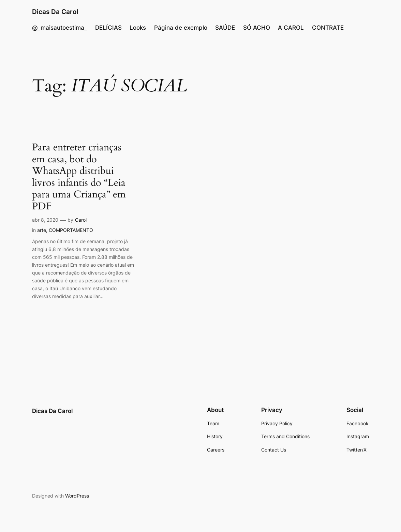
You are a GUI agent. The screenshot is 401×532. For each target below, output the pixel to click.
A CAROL (291, 28)
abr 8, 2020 (45, 220)
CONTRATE (328, 28)
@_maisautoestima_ (60, 28)
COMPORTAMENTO (71, 230)
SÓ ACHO (257, 28)
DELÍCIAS (108, 28)
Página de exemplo (181, 28)
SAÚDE (225, 28)
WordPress (77, 496)
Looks (138, 28)
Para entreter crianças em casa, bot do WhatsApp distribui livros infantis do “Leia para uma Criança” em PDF (79, 177)
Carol (81, 220)
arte (42, 230)
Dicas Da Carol (55, 12)
